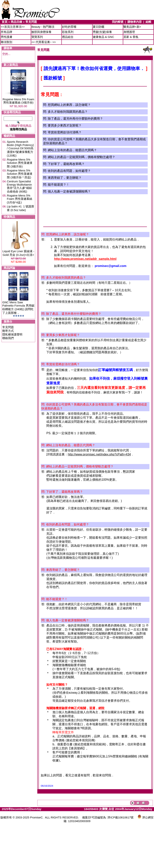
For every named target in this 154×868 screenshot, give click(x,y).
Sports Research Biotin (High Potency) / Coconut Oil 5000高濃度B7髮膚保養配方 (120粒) (20, 149)
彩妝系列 (68, 32)
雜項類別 (7, 42)
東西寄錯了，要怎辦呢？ (65, 178)
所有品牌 (7, 32)
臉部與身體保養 (41, 32)
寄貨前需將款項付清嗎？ (65, 132)
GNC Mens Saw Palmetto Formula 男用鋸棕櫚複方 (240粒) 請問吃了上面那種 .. (18, 308)
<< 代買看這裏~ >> (44, 42)
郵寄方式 (8, 331)
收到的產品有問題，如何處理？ (69, 171)
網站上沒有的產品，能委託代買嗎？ (72, 150)
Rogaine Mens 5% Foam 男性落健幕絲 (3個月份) (18, 101)
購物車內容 (135, 22)
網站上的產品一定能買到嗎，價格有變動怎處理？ (81, 157)
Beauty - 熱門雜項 (43, 27)
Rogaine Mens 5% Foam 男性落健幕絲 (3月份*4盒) (20, 199)
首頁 (5, 22)
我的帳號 (118, 22)
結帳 (148, 22)
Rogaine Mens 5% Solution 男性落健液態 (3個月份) (20, 163)
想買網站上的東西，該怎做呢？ (69, 105)
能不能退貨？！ (59, 185)
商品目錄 (16, 22)
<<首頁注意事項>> (13, 27)
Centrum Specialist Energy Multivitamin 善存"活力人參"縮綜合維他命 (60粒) (19, 186)
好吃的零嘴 (69, 27)
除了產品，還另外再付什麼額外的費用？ (75, 119)
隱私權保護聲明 (12, 334)
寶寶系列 (37, 37)
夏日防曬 (99, 27)
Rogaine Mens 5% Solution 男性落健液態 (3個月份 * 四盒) (20, 174)
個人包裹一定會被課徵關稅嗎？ (69, 191)
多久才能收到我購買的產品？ (68, 112)
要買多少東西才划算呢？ (65, 125)
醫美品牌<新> (132, 27)
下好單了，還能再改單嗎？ (66, 164)
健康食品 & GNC (103, 37)
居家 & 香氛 (131, 37)
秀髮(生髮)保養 (102, 32)
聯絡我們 (8, 338)
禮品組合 (68, 37)
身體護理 (129, 32)
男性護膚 (7, 37)
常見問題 (31, 22)
